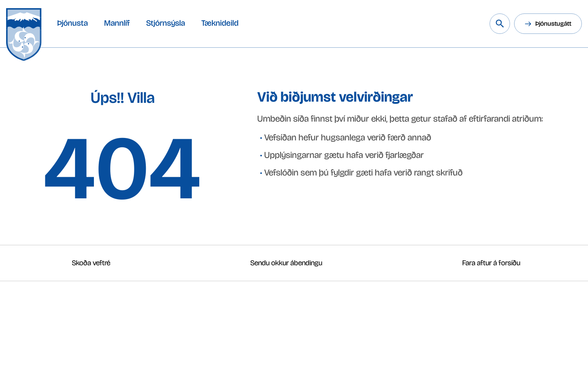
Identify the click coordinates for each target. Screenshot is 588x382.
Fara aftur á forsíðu (491, 263)
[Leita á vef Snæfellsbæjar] (500, 24)
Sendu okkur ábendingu (286, 263)
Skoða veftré (91, 263)
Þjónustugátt (553, 23)
